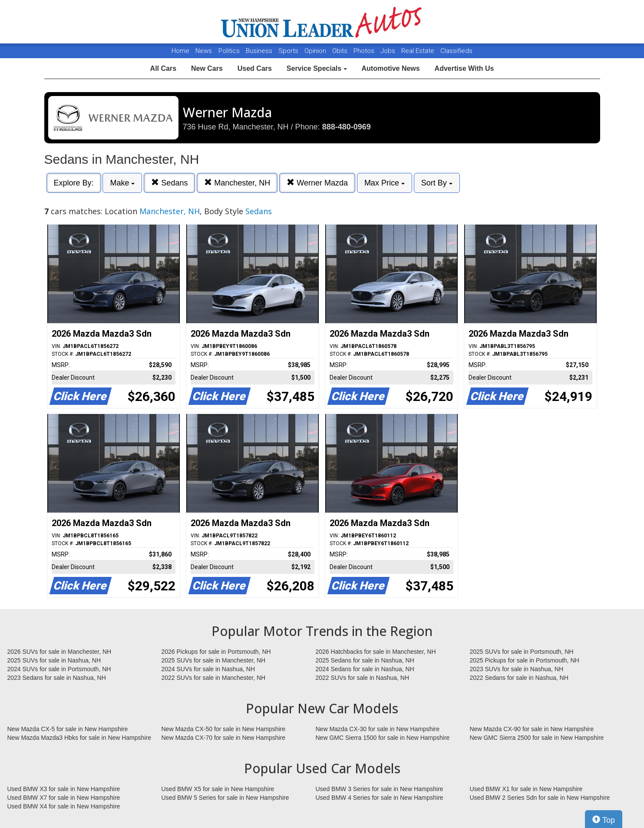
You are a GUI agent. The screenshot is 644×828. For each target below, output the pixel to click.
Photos (365, 51)
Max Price (385, 183)
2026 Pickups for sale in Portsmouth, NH (216, 652)
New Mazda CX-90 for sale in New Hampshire (532, 729)
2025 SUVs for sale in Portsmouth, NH (522, 652)
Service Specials (317, 68)
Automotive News (390, 68)
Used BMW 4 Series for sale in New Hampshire (380, 798)
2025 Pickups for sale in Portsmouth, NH (525, 660)
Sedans (169, 183)
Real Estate (419, 51)
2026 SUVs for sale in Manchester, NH (59, 652)
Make (122, 183)
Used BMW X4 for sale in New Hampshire (64, 806)
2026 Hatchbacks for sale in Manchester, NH (376, 652)
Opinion (316, 51)
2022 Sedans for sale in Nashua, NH (519, 678)
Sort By (437, 183)
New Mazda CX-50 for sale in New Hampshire (224, 729)
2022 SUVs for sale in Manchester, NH (214, 678)
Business (260, 51)
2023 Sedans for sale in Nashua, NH (57, 678)
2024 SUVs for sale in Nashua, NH (208, 669)
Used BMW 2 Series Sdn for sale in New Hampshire (540, 798)
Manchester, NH (237, 183)
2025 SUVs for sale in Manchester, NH (214, 660)
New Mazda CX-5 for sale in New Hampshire (68, 729)
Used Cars (255, 68)
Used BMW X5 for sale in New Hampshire (218, 789)
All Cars (163, 68)
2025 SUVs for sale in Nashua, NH (54, 660)
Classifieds (456, 51)
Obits (341, 51)
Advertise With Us (464, 68)
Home (180, 51)
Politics (229, 51)
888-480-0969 (347, 127)
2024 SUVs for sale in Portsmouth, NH (59, 669)
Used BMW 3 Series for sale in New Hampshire (380, 789)
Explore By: (74, 183)
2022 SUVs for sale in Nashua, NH (363, 678)
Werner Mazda (317, 183)
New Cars (207, 68)
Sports (289, 51)
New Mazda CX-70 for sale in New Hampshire (224, 738)
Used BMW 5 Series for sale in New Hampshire (225, 798)
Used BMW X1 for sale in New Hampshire (526, 789)
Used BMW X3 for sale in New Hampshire (64, 789)
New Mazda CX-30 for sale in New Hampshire (378, 729)
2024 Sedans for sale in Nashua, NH (365, 669)
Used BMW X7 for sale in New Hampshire (64, 798)
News (204, 51)
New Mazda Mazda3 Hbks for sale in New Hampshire (79, 738)
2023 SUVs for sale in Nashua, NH (517, 669)
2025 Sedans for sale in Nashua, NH (365, 660)
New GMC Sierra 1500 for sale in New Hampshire (383, 738)
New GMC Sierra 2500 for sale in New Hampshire (537, 738)
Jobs (389, 51)
